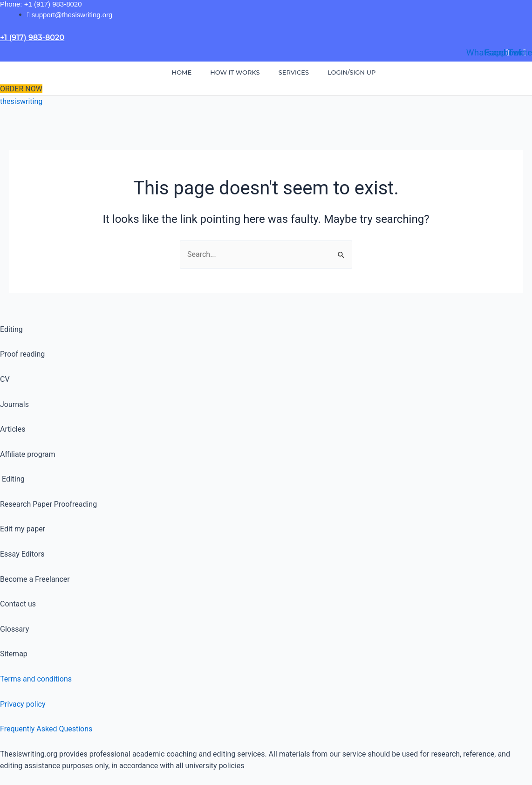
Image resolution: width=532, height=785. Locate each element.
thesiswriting (21, 101)
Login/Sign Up (351, 72)
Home (182, 72)
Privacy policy (23, 704)
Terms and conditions (36, 679)
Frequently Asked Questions (46, 729)
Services (294, 72)
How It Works (235, 72)
